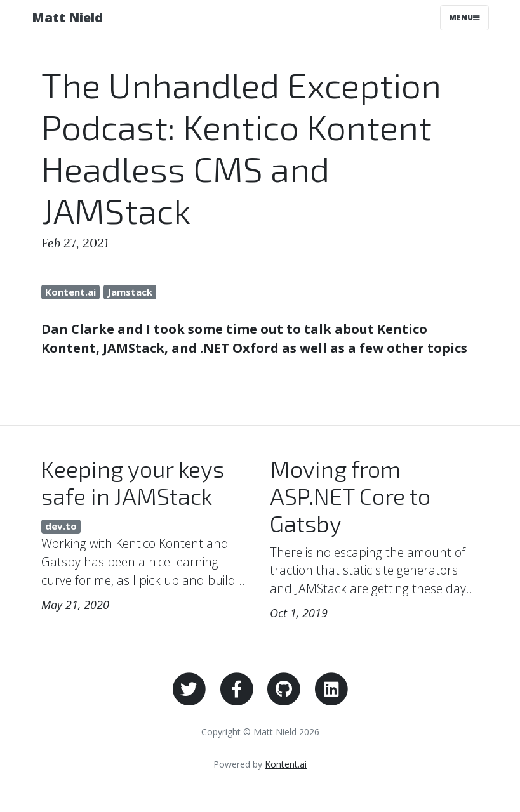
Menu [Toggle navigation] (464, 17)
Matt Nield (67, 17)
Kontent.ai (70, 292)
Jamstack (130, 292)
